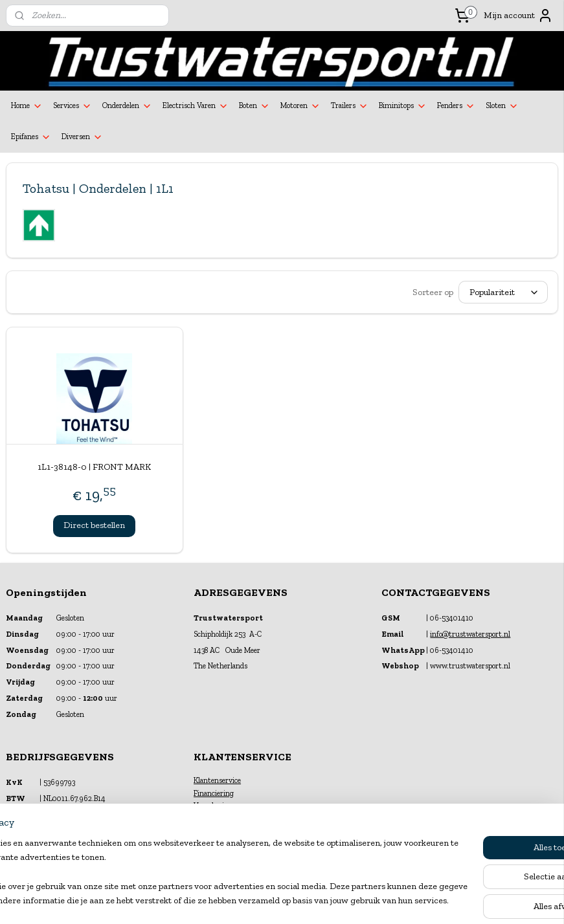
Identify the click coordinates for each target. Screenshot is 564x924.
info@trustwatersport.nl (470, 634)
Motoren (300, 106)
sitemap (249, 900)
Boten (254, 106)
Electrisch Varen (196, 106)
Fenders (456, 106)
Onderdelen (127, 106)
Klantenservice (217, 780)
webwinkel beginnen (311, 900)
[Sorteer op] (503, 292)
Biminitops (403, 106)
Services (73, 106)
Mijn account (518, 16)
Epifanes (31, 137)
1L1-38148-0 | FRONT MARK (94, 467)
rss (270, 900)
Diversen (82, 137)
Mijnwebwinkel (410, 900)
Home (27, 106)
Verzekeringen (217, 806)
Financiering (214, 793)
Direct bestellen (94, 525)
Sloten (502, 106)
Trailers (350, 106)
